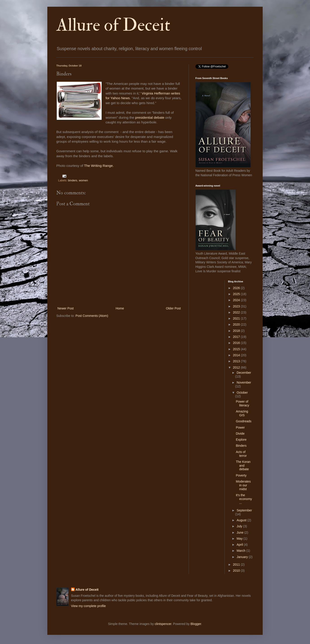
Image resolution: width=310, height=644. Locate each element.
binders (73, 180)
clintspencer (163, 624)
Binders (241, 446)
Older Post (173, 308)
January (243, 557)
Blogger (196, 624)
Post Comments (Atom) (92, 316)
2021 (237, 318)
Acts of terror (241, 454)
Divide (240, 434)
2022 (237, 312)
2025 (237, 294)
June (240, 532)
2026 (237, 288)
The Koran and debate (243, 466)
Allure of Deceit (113, 25)
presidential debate (150, 117)
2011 (237, 565)
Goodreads (243, 421)
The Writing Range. (99, 166)
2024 (237, 300)
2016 (237, 343)
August (242, 520)
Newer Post (65, 308)
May (240, 539)
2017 (237, 337)
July (240, 526)
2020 (237, 324)
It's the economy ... (244, 499)
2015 (237, 349)
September (244, 510)
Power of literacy (242, 403)
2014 (237, 355)
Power (240, 427)
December (244, 373)
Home (120, 308)
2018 (237, 331)
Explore (241, 440)
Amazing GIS (242, 413)
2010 (237, 571)
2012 (237, 367)
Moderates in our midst (243, 485)
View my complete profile (88, 606)
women (83, 180)
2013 (237, 361)
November (244, 382)
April (240, 545)
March (241, 551)
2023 (237, 306)
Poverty (241, 475)
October (242, 393)
